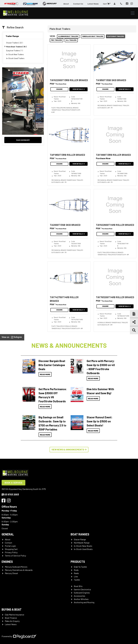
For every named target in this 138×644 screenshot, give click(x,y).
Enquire (59, 89)
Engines (7, 562)
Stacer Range (80, 539)
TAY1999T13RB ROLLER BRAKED (113, 155)
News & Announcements (69, 345)
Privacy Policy (11, 552)
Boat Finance (11, 618)
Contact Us (78, 4)
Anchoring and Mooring (84, 602)
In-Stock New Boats (83, 546)
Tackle (77, 580)
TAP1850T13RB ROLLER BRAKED (67, 155)
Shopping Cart (11, 549)
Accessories (80, 596)
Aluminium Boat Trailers (68, 36)
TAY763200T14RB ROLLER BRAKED (115, 297)
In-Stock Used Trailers (15, 58)
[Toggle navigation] (133, 13)
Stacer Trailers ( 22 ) (14, 43)
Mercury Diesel (11, 573)
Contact (8, 543)
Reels (76, 573)
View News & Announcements (69, 450)
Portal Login (10, 546)
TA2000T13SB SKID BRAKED (65, 225)
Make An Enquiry (12, 621)
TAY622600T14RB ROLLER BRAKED (115, 225)
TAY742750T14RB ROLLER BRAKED (64, 299)
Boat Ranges (80, 534)
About (66, 4)
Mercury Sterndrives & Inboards (19, 570)
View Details (79, 89)
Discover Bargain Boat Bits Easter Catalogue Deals (52, 365)
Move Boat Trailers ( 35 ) (16, 47)
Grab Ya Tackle (80, 567)
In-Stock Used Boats (83, 549)
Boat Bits (78, 586)
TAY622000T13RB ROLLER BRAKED (69, 80)
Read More (45, 374)
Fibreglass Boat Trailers (93, 36)
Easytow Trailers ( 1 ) (14, 50)
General (8, 534)
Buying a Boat (12, 609)
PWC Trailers (56, 40)
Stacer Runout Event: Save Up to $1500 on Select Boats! (100, 421)
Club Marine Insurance (14, 615)
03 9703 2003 (10, 494)
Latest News (93, 4)
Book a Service (13, 483)
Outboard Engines (82, 593)
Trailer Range (12, 36)
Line (76, 576)
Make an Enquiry (23, 140)
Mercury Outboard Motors (16, 567)
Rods (76, 570)
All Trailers (71, 40)
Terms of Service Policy (15, 556)
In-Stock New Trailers (15, 54)
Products (78, 562)
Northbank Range (82, 543)
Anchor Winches (81, 599)
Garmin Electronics (82, 589)
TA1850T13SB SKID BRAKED (111, 80)
